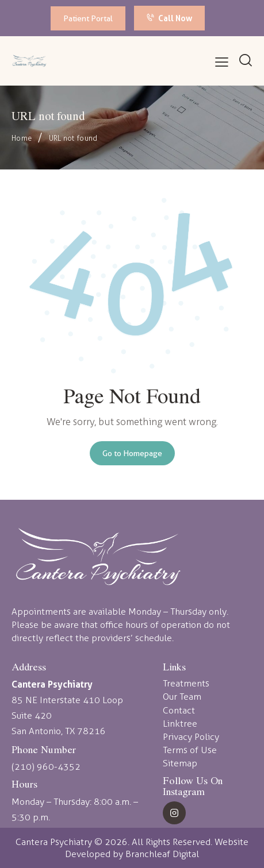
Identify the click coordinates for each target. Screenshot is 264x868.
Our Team (182, 697)
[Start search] (246, 60)
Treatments (186, 683)
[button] (222, 62)
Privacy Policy (191, 737)
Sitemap (180, 763)
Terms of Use (190, 750)
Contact (179, 710)
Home (22, 138)
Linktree (180, 724)
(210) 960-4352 (46, 767)
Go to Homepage (132, 453)
